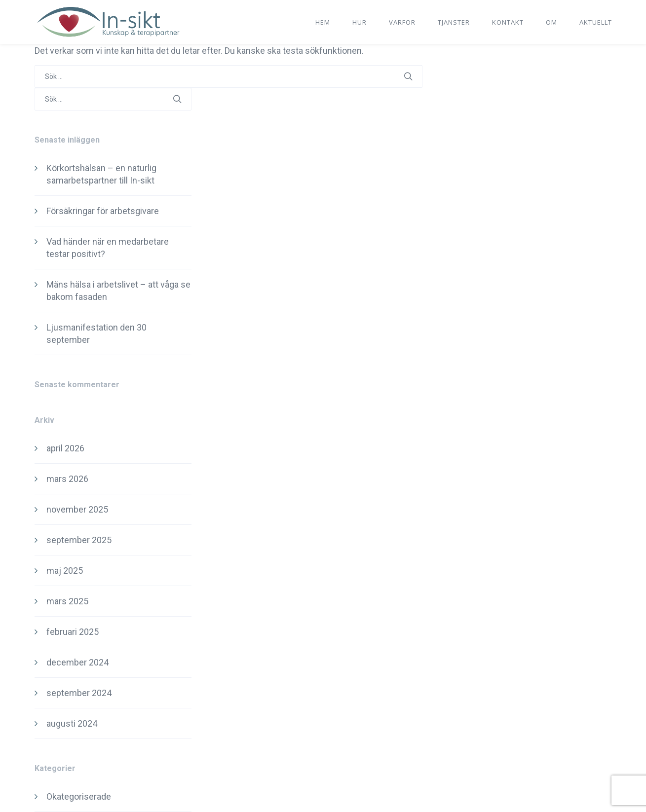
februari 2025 (73, 632)
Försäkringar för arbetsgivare (103, 211)
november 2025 (77, 509)
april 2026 (65, 448)
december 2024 (77, 662)
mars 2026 (67, 479)
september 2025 (79, 540)
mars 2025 (67, 601)
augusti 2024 (72, 723)
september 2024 (79, 693)
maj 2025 (65, 571)
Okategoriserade (79, 796)
